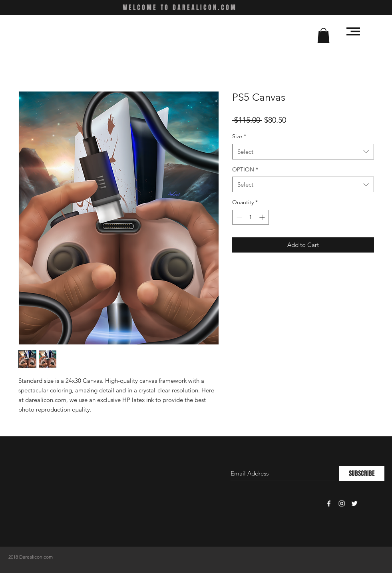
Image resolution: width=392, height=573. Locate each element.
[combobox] (303, 152)
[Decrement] (238, 217)
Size (239, 136)
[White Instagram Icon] (342, 503)
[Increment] (263, 217)
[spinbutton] (251, 217)
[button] (323, 35)
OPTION (245, 169)
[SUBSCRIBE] (362, 474)
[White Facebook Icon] (329, 503)
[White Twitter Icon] (354, 503)
